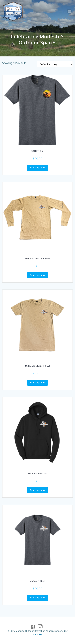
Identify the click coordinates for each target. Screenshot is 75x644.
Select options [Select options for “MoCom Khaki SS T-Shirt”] (38, 383)
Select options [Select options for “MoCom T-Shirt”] (38, 598)
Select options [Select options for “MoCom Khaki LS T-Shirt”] (38, 275)
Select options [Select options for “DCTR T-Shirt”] (38, 168)
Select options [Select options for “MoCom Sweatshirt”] (38, 490)
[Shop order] (55, 64)
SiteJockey (37, 634)
